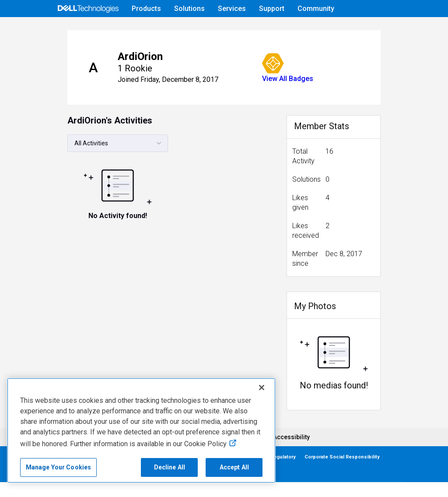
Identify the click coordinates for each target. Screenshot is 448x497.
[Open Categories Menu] (88, 29)
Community (316, 9)
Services (232, 9)
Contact (54, 485)
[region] (141, 430)
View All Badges (265, 103)
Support (272, 9)
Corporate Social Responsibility (342, 472)
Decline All (170, 467)
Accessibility (291, 452)
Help (337, 29)
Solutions (189, 9)
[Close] (262, 388)
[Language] (393, 29)
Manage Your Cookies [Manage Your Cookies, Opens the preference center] (59, 467)
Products (146, 9)
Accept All (234, 467)
